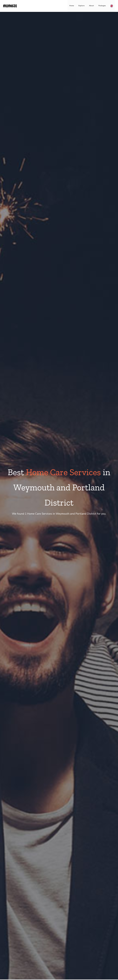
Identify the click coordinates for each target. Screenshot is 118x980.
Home (72, 6)
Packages (102, 6)
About (91, 6)
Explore (81, 6)
